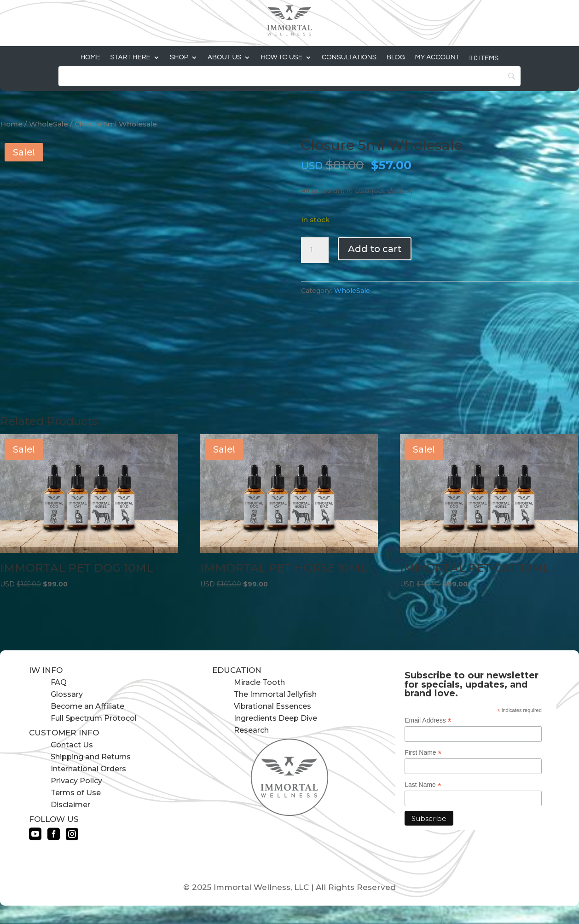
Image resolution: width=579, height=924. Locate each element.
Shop (179, 57)
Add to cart (375, 249)
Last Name (423, 785)
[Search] (289, 76)
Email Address (428, 720)
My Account (437, 57)
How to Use (281, 57)
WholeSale (49, 124)
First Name (423, 753)
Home (90, 57)
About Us (224, 57)
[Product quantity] (315, 250)
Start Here (130, 57)
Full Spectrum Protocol (94, 718)
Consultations (349, 57)
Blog (396, 57)
